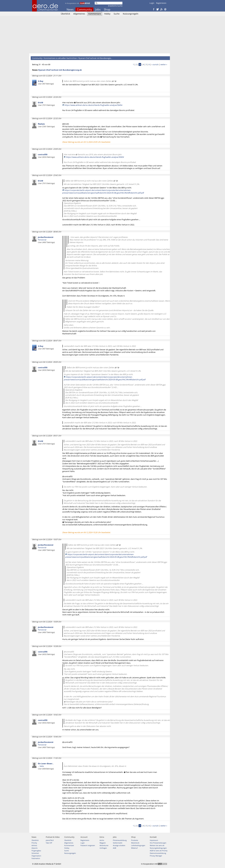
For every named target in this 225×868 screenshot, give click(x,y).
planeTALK (50, 840)
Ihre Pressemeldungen (158, 843)
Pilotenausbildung (120, 840)
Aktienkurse (104, 845)
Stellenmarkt (118, 843)
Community (84, 9)
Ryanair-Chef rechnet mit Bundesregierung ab (60, 70)
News (70, 9)
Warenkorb (135, 843)
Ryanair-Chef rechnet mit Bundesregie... (95, 58)
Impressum (154, 840)
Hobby (107, 14)
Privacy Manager (156, 856)
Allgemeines (79, 14)
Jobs (98, 9)
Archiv (102, 840)
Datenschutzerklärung (158, 853)
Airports (35, 848)
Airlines (34, 845)
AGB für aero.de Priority (159, 851)
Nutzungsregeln (131, 14)
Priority (34, 843)
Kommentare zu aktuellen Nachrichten (60, 58)
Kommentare (95, 14)
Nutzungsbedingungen (158, 848)
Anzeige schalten (119, 845)
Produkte (135, 840)
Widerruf (134, 848)
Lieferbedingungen (138, 845)
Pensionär (46, 240)
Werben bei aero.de (157, 845)
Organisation (36, 856)
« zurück (155, 64)
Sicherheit (35, 853)
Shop (107, 9)
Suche (117, 14)
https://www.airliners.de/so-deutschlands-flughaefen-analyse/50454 (93, 105)
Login (152, 3)
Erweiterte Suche (115, 6)
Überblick (65, 14)
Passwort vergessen (88, 845)
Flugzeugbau (36, 851)
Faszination (36, 858)
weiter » (164, 64)
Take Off (49, 843)
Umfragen (103, 848)
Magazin (103, 843)
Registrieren (161, 3)
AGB (115, 848)
